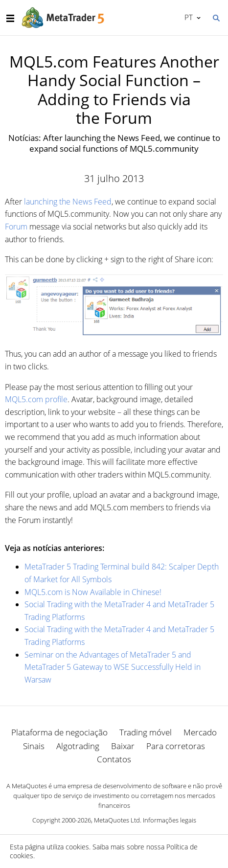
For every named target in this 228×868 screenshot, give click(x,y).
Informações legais (170, 820)
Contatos (114, 759)
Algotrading (78, 746)
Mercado (200, 732)
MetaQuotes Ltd (117, 820)
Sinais (34, 746)
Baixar (123, 746)
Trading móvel (146, 732)
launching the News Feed (68, 202)
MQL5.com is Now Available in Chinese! (93, 592)
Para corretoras (176, 746)
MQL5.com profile (36, 399)
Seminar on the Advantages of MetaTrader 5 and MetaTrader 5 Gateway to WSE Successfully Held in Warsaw (113, 667)
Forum (16, 227)
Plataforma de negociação (59, 732)
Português (188, 17)
